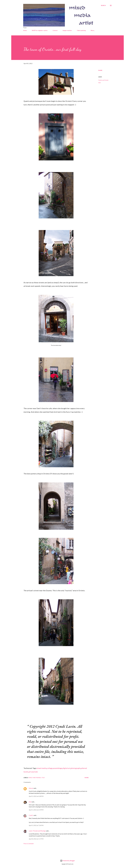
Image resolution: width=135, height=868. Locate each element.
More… (93, 30)
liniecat (31, 788)
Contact (55, 30)
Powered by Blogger (67, 861)
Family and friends (103, 80)
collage (50, 768)
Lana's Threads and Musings (37, 831)
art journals (33, 772)
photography (76, 768)
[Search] (103, 5)
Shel (30, 802)
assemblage (58, 768)
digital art (66, 768)
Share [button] (100, 70)
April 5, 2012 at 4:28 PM (36, 796)
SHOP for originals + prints (40, 30)
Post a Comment (29, 844)
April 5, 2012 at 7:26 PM (36, 825)
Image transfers (67, 30)
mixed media (42, 768)
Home (25, 30)
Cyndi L (31, 815)
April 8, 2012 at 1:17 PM (36, 839)
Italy (99, 83)
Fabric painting (81, 30)
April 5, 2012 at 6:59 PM (36, 810)
